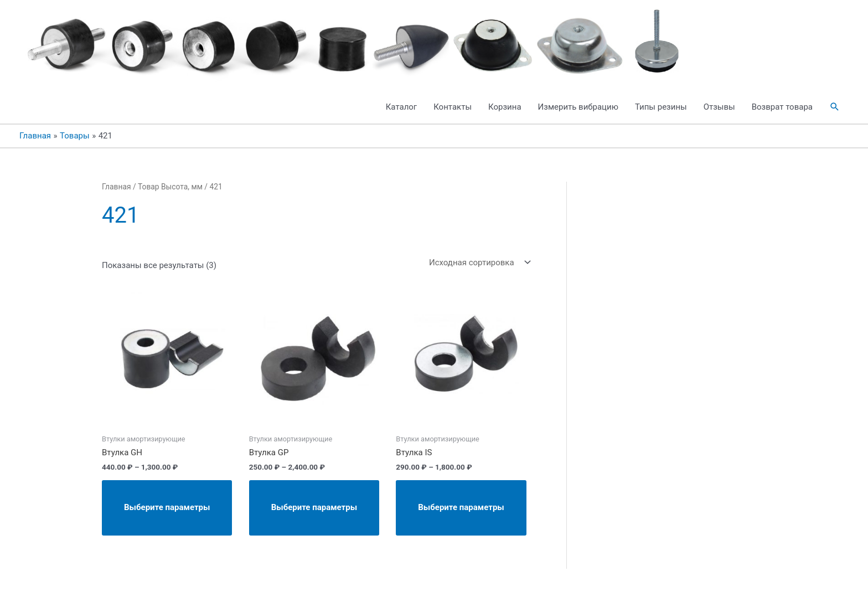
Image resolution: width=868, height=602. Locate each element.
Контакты (453, 107)
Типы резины (661, 107)
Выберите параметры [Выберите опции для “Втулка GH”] (167, 507)
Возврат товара (782, 107)
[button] (835, 107)
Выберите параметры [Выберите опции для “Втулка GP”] (314, 507)
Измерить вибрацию (578, 107)
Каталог (401, 107)
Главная (116, 187)
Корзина (505, 107)
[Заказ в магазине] (478, 262)
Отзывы (719, 107)
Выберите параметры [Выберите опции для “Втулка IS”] (461, 507)
